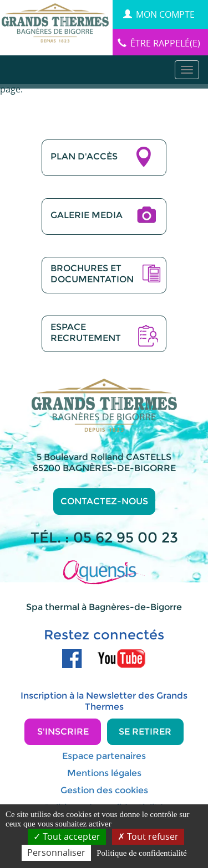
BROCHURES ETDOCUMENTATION (92, 274)
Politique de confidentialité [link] (141, 853)
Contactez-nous (104, 501)
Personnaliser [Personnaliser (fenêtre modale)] (56, 852)
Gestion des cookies (104, 790)
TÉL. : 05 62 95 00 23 (104, 538)
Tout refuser (148, 836)
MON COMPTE (159, 14)
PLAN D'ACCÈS (84, 156)
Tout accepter (67, 836)
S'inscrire (63, 732)
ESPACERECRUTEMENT (86, 333)
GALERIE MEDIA (87, 215)
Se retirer (145, 732)
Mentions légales (104, 773)
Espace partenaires (104, 756)
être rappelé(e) (159, 43)
